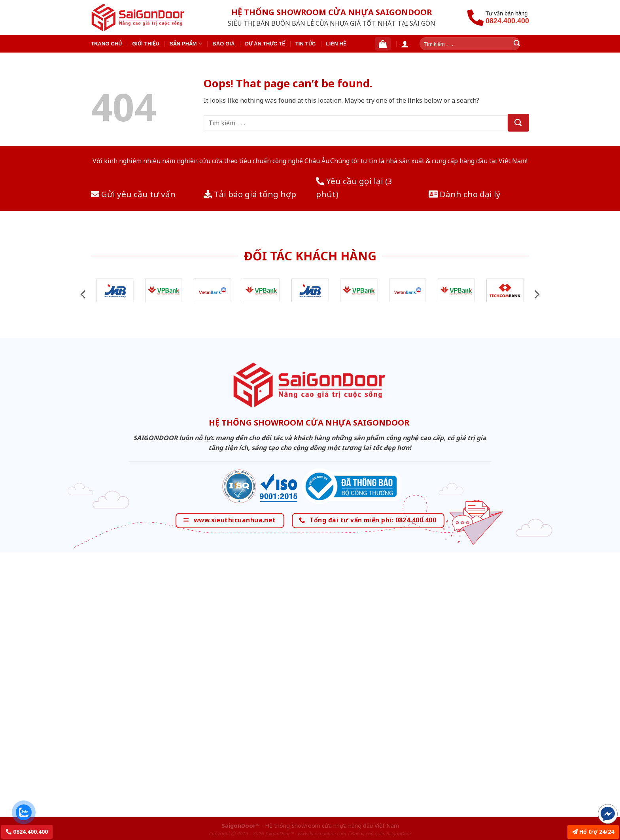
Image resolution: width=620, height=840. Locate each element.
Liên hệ (336, 44)
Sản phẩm (186, 44)
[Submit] (518, 123)
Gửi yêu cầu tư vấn (133, 194)
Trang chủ (106, 44)
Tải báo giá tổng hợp (250, 194)
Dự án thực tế (265, 44)
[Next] (536, 295)
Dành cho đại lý (465, 194)
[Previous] (84, 295)
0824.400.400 (27, 832)
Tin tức (306, 44)
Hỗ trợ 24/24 (593, 832)
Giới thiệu (146, 44)
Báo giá (224, 44)
